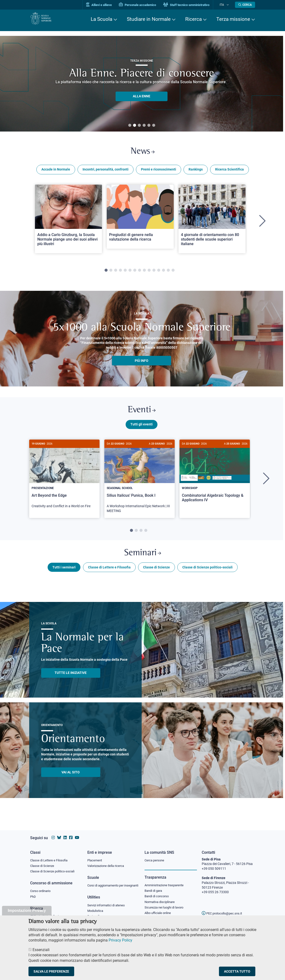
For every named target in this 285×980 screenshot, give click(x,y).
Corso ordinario (42, 887)
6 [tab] (154, 126)
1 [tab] (130, 126)
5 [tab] (149, 126)
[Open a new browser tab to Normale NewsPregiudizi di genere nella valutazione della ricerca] (140, 219)
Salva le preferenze (51, 971)
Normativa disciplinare (161, 899)
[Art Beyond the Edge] (64, 481)
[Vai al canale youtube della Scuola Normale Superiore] (77, 833)
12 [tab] (159, 273)
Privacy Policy (120, 940)
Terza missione (233, 19)
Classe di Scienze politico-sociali (207, 574)
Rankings (196, 172)
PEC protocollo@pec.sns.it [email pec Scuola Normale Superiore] (224, 909)
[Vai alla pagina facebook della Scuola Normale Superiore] (71, 833)
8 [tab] (140, 273)
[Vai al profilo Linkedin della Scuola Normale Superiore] (65, 833)
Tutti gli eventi (142, 429)
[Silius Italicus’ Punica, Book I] (140, 483)
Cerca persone (155, 856)
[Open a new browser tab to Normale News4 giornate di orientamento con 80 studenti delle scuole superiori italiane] (212, 221)
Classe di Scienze (156, 574)
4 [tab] (144, 126)
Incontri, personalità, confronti (106, 172)
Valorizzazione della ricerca (107, 862)
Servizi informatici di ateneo (108, 906)
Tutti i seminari (64, 574)
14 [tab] (168, 273)
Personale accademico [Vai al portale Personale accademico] (143, 5)
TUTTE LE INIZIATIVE (71, 680)
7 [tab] (135, 273)
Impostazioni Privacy (27, 911)
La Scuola (101, 19)
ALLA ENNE (142, 96)
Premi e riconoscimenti (159, 172)
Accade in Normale (56, 172)
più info (142, 363)
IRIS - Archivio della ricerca (50, 913)
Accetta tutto (237, 971)
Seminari (142, 559)
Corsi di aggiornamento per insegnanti (107, 884)
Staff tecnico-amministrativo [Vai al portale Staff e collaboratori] (192, 5)
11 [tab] (154, 273)
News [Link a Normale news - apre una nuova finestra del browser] (142, 153)
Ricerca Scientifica (229, 172)
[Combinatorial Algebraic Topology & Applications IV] (215, 479)
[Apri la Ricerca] (245, 5)
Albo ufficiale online (159, 910)
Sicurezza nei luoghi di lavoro (166, 904)
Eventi (142, 414)
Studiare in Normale (149, 19)
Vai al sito (71, 779)
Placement (95, 856)
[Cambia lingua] (228, 5)
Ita (225, 5)
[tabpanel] (68, 223)
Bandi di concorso (158, 893)
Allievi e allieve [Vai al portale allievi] (105, 5)
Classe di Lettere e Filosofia (109, 574)
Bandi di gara (154, 887)
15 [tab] (173, 273)
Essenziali (41, 950)
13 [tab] (163, 273)
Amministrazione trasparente (166, 881)
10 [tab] (149, 273)
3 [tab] (139, 126)
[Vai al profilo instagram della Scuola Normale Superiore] (53, 833)
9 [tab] (144, 273)
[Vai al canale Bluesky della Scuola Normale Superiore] (59, 833)
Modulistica (96, 912)
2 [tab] (134, 126)
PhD (33, 893)
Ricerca (193, 19)
